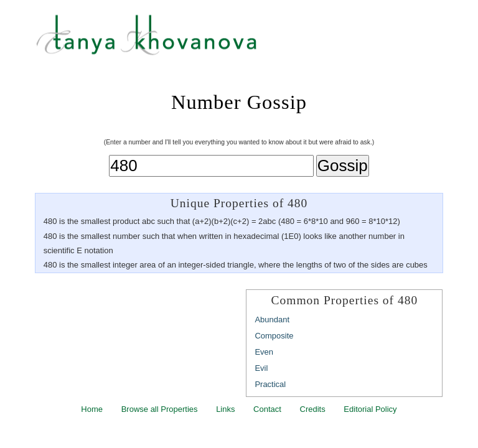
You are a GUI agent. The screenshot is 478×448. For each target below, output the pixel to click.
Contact (267, 409)
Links (225, 409)
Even (264, 352)
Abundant (272, 320)
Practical (270, 384)
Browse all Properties (160, 409)
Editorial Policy (370, 409)
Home (92, 409)
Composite (274, 336)
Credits (313, 409)
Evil (261, 368)
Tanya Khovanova (255, 40)
